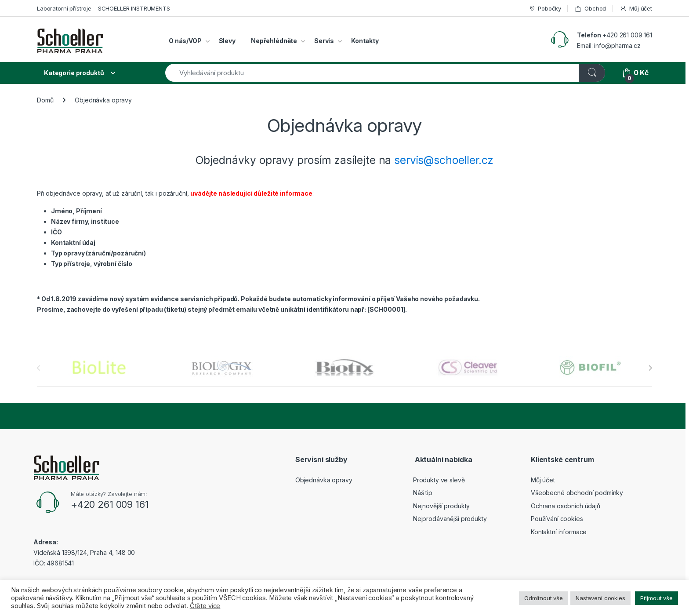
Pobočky (545, 9)
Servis (324, 41)
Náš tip (423, 493)
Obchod (590, 9)
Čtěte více (205, 606)
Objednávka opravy (324, 480)
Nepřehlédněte (274, 41)
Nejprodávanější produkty (450, 519)
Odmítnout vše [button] (544, 598)
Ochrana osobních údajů (566, 506)
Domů (45, 100)
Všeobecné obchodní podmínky (577, 493)
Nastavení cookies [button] (600, 598)
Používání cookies (557, 519)
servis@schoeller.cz (444, 160)
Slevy (227, 41)
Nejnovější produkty (441, 506)
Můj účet (636, 9)
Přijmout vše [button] (656, 598)
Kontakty (365, 41)
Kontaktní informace (559, 532)
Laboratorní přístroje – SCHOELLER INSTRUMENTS (103, 8)
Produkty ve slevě (439, 480)
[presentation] (650, 368)
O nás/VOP (185, 41)
